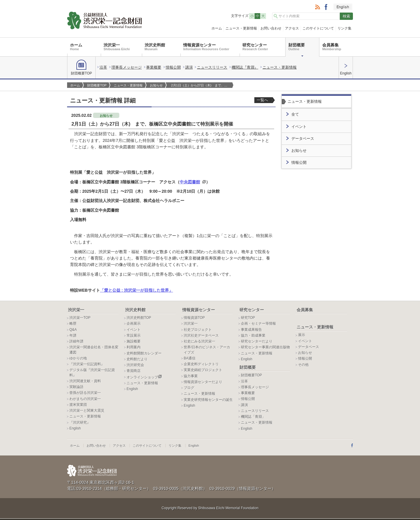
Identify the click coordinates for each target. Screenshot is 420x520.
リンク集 (344, 28)
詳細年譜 (76, 341)
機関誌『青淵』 (245, 67)
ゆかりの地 (78, 358)
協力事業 (191, 376)
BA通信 (190, 358)
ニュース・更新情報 (241, 28)
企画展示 (134, 324)
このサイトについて (318, 28)
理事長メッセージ (127, 67)
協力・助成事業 (253, 335)
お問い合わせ (271, 28)
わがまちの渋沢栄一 (85, 399)
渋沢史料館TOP (139, 318)
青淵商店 (134, 371)
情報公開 (173, 67)
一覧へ (262, 100)
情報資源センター (206, 47)
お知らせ (156, 85)
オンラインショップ (144, 377)
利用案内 (134, 347)
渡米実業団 (78, 405)
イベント (299, 127)
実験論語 (76, 387)
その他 (303, 365)
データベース (303, 139)
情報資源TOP (194, 318)
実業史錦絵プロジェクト (203, 370)
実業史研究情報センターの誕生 (208, 400)
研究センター (255, 47)
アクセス (292, 28)
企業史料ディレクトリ (201, 364)
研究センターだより (257, 341)
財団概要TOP (81, 67)
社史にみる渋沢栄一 (199, 341)
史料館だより (137, 359)
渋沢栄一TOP (80, 318)
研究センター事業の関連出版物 (265, 347)
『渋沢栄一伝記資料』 (87, 364)
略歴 (73, 324)
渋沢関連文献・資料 (85, 381)
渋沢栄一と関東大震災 (87, 411)
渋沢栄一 (117, 47)
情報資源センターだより (203, 382)
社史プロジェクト (198, 330)
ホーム (217, 28)
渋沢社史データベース (201, 335)
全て (295, 114)
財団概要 (297, 47)
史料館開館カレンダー (144, 353)
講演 (189, 67)
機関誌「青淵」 (253, 417)
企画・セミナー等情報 (258, 324)
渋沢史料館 (155, 47)
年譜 (73, 335)
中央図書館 (190, 182)
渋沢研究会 (135, 365)
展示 (302, 335)
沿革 (103, 67)
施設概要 (134, 341)
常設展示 (134, 335)
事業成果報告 (251, 330)
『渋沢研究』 (80, 422)
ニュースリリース (212, 67)
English (346, 69)
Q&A (73, 330)
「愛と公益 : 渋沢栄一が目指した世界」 (136, 290)
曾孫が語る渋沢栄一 (85, 393)
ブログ (189, 388)
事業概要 (154, 67)
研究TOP (248, 318)
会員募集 (332, 47)
